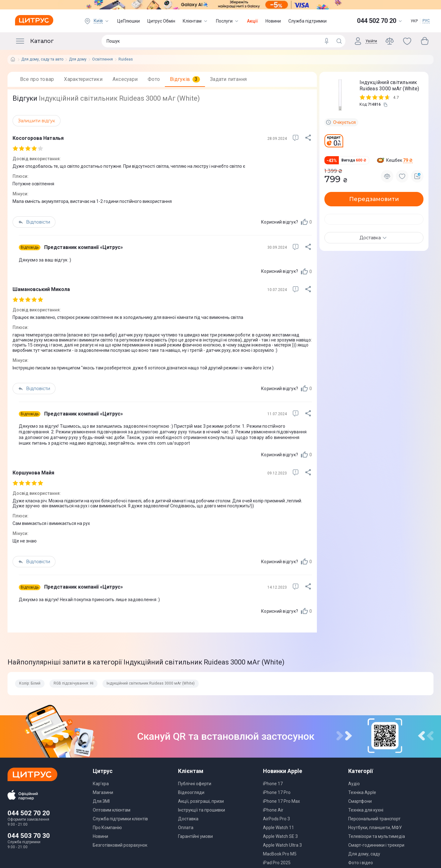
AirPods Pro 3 (276, 819)
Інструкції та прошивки (202, 810)
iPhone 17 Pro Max (281, 801)
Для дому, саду (364, 854)
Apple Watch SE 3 (280, 836)
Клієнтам (196, 21)
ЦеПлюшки (129, 21)
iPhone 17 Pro (277, 792)
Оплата (186, 828)
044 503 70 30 (29, 836)
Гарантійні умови (195, 836)
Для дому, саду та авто (42, 59)
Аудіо (354, 784)
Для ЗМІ (101, 801)
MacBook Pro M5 (280, 854)
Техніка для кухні (366, 810)
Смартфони (360, 801)
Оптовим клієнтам (112, 810)
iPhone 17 (273, 784)
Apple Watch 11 (278, 828)
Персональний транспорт (374, 819)
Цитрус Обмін (161, 21)
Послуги (228, 21)
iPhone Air (273, 810)
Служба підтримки (307, 21)
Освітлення (102, 59)
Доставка (188, 819)
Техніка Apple (362, 792)
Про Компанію (107, 828)
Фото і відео (361, 863)
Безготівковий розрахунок (120, 845)
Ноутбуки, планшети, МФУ (375, 828)
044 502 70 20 (29, 813)
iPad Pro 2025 (277, 863)
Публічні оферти (195, 784)
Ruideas (126, 59)
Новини (273, 21)
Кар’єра (101, 784)
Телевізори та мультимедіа (377, 836)
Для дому (78, 59)
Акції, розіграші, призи (201, 801)
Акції (252, 21)
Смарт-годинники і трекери (376, 845)
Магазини (103, 792)
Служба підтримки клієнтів (120, 819)
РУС (426, 21)
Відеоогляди (191, 792)
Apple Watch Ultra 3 (282, 845)
